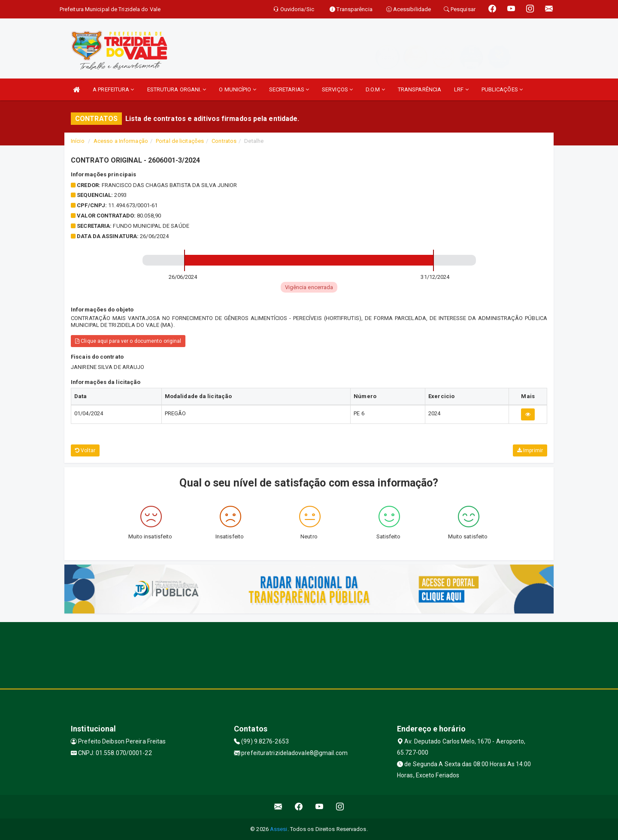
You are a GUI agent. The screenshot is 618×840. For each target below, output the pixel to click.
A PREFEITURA (113, 89)
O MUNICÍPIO (237, 89)
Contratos (224, 141)
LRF (461, 89)
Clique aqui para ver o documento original (128, 341)
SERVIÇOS (337, 89)
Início (78, 141)
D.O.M (375, 89)
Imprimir (530, 450)
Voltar (85, 450)
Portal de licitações (180, 141)
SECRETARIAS (289, 89)
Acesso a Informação (121, 141)
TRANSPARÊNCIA (420, 89)
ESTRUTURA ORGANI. (177, 89)
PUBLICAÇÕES (502, 89)
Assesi (279, 829)
